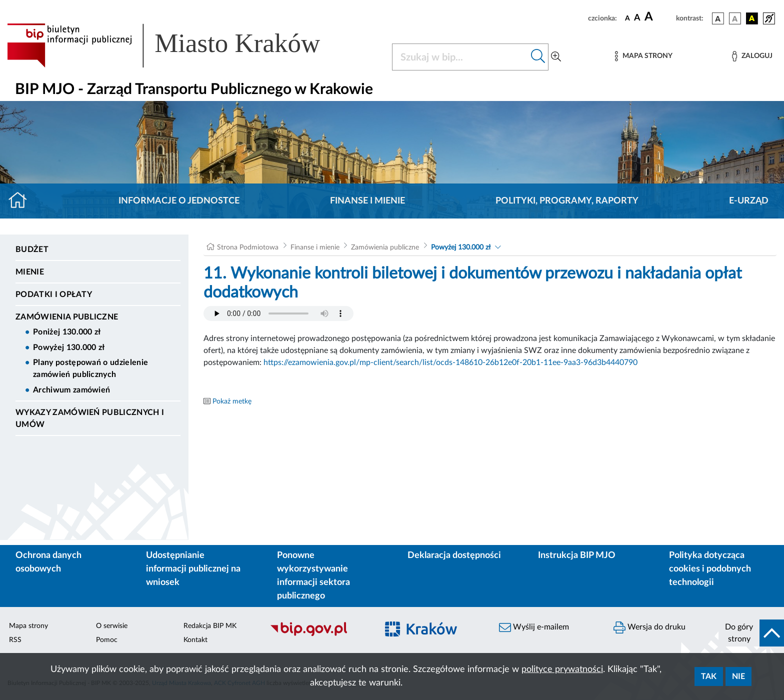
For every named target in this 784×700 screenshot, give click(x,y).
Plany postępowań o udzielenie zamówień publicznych (90, 368)
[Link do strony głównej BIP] (178, 45)
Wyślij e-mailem (534, 627)
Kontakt (195, 640)
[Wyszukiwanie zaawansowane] (556, 57)
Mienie (30, 272)
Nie (738, 676)
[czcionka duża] (659, 17)
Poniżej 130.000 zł (67, 332)
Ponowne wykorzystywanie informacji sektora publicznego (313, 576)
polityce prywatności (562, 669)
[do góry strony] (751, 633)
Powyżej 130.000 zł (69, 347)
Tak (709, 676)
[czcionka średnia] (637, 18)
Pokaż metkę (232, 401)
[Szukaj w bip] (538, 57)
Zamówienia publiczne (67, 317)
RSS (15, 640)
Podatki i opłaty (54, 294)
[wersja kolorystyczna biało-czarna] (735, 18)
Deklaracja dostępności (454, 555)
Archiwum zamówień (71, 390)
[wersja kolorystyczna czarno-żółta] (752, 18)
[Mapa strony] (643, 56)
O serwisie (112, 626)
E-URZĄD (749, 201)
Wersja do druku (649, 627)
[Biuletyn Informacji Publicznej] (319, 634)
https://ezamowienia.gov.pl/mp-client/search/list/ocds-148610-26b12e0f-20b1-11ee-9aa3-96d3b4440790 (450, 362)
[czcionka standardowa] (627, 18)
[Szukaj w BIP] (460, 57)
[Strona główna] (22, 201)
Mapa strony (28, 626)
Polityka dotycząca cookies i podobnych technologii (710, 569)
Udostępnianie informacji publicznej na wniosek (193, 569)
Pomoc (107, 640)
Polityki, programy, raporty (567, 201)
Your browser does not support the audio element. (278, 313)
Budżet (32, 249)
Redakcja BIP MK (210, 626)
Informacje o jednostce (179, 201)
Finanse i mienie (367, 201)
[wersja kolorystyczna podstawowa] (718, 18)
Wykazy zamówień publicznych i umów (90, 418)
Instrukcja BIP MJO (577, 555)
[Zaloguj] (752, 56)
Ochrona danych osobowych (48, 562)
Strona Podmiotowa (248, 247)
